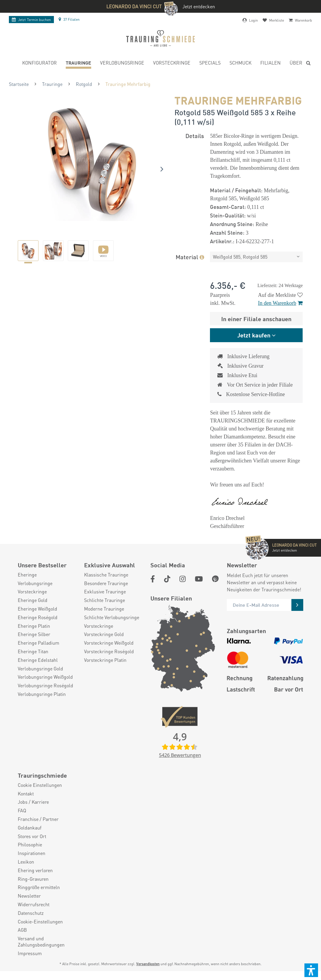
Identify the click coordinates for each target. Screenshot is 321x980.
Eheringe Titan (33, 660)
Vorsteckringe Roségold (109, 660)
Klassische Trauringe (106, 584)
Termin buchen (31, 20)
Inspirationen (32, 862)
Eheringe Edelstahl (38, 669)
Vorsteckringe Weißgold (109, 652)
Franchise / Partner (38, 828)
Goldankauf (30, 837)
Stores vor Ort (32, 845)
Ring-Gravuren (33, 888)
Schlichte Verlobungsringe (112, 626)
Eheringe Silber (34, 643)
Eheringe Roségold (38, 626)
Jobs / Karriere (33, 811)
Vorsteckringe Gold (104, 643)
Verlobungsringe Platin (42, 703)
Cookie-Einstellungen (40, 931)
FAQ (22, 819)
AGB (22, 939)
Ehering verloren (35, 879)
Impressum (30, 962)
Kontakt (26, 803)
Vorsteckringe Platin (105, 669)
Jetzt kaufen (254, 335)
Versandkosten (148, 973)
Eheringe (27, 584)
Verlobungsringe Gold (40, 678)
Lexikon (26, 871)
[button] (311, 970)
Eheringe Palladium (38, 652)
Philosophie (30, 854)
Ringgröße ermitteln (39, 896)
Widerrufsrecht (34, 913)
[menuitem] (40, 64)
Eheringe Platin (34, 635)
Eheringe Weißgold (37, 618)
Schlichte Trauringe (105, 609)
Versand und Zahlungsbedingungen (41, 951)
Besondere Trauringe (106, 592)
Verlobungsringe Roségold (45, 694)
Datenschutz (31, 922)
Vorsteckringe (32, 601)
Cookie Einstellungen (40, 794)
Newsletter (29, 905)
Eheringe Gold (33, 609)
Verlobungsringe (35, 592)
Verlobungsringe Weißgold (45, 686)
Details (195, 136)
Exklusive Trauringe (105, 601)
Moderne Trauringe (104, 618)
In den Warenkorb (280, 303)
